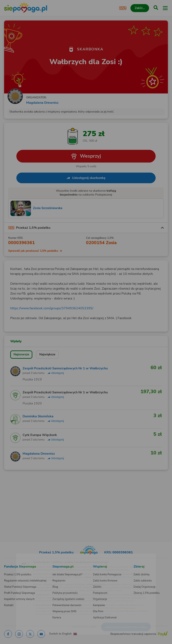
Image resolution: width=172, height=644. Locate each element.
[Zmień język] (11, 556)
